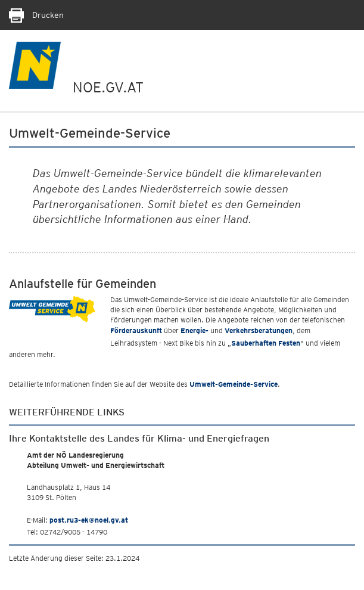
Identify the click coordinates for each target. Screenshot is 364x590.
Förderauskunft (136, 330)
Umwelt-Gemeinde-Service (234, 384)
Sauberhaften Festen (266, 343)
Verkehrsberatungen (259, 330)
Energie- (195, 330)
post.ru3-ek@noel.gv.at (89, 520)
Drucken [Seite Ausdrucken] (36, 15)
